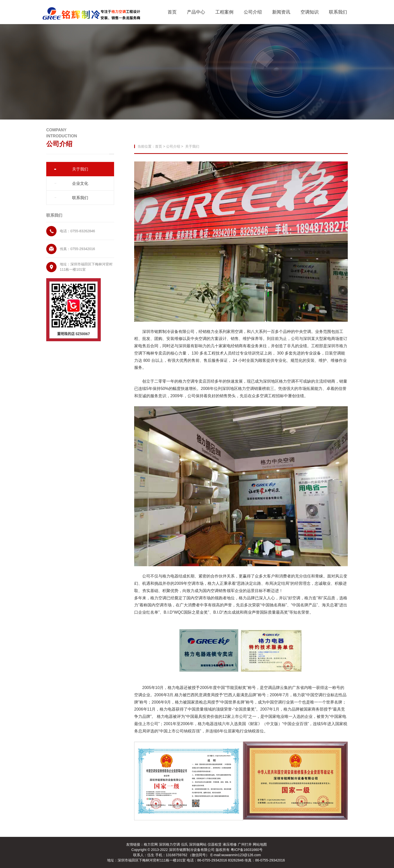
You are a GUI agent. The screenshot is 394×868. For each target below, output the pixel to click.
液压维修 (230, 844)
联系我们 (338, 12)
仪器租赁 (215, 844)
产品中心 (196, 12)
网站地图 (260, 844)
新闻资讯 (281, 12)
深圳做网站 (198, 844)
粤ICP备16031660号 (247, 850)
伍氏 (184, 844)
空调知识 (310, 12)
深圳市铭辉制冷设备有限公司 (192, 850)
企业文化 (80, 183)
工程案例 (224, 12)
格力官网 (151, 844)
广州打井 (245, 844)
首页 (172, 12)
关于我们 (80, 169)
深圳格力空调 (169, 844)
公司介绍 (253, 12)
